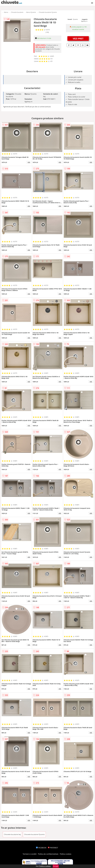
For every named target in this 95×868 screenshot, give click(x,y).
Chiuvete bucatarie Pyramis (48, 12)
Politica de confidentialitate (48, 854)
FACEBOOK (41, 848)
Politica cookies (66, 854)
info (29, 162)
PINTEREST (53, 848)
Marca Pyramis (31, 12)
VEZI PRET (78, 38)
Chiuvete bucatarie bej (12, 834)
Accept (56, 866)
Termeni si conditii (30, 854)
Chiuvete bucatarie (17, 12)
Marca (6, 12)
